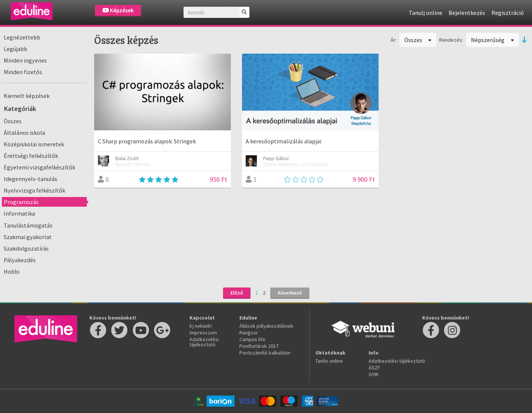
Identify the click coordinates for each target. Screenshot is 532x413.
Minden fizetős (23, 72)
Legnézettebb (22, 37)
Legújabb (15, 49)
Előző (237, 293)
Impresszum (203, 333)
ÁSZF (374, 368)
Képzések (118, 10)
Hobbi (12, 271)
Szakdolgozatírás (26, 248)
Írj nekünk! (201, 326)
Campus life (252, 339)
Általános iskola (24, 133)
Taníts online (329, 361)
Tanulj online (426, 13)
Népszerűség (493, 40)
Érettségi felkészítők (31, 156)
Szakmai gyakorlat (28, 237)
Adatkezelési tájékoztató (204, 342)
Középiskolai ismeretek (34, 144)
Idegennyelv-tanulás (31, 179)
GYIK (374, 374)
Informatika (19, 213)
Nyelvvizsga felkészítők (34, 190)
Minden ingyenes (25, 60)
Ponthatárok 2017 (259, 346)
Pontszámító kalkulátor (265, 353)
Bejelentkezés (467, 13)
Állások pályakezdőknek (266, 326)
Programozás (21, 202)
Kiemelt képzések (27, 96)
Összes (13, 121)
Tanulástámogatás (28, 225)
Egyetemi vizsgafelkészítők (39, 167)
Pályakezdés (20, 260)
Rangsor (249, 333)
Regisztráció (508, 13)
